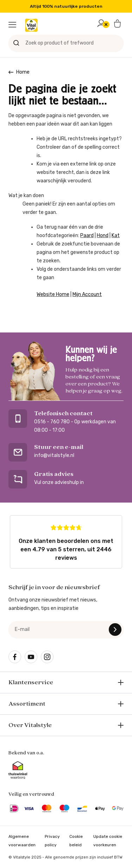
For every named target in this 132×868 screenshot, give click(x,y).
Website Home (53, 294)
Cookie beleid (76, 841)
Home (23, 72)
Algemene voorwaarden (22, 841)
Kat (116, 235)
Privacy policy (52, 841)
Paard (87, 235)
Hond (103, 235)
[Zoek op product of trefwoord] (66, 43)
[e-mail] (66, 630)
